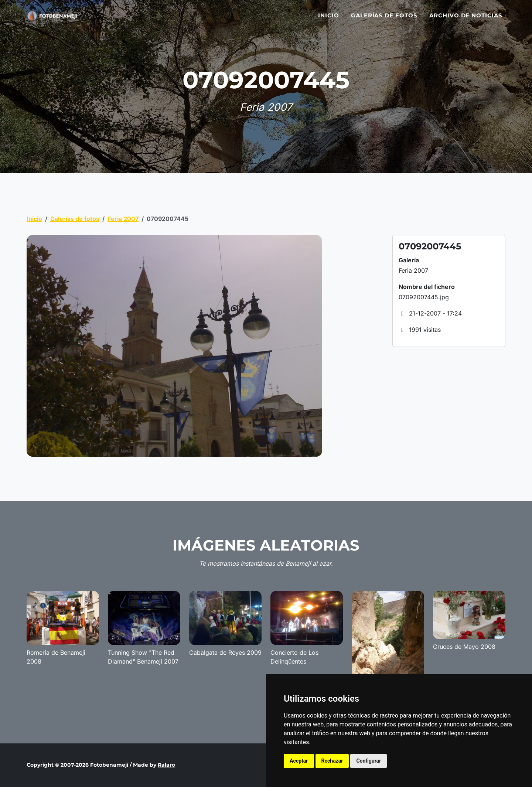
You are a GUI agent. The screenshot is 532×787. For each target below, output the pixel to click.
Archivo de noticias (466, 19)
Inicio (329, 19)
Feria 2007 (123, 219)
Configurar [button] (369, 761)
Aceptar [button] (299, 761)
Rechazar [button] (332, 761)
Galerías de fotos (384, 19)
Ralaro (166, 765)
